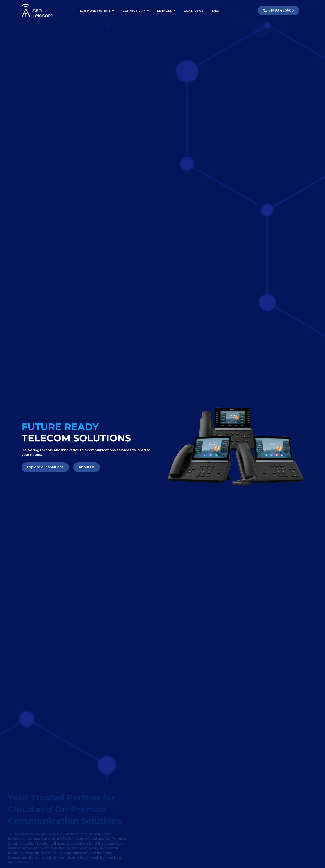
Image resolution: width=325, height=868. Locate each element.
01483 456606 (279, 10)
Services (166, 11)
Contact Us (194, 11)
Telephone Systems (96, 11)
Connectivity (136, 11)
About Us (87, 467)
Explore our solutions (45, 467)
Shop (216, 11)
